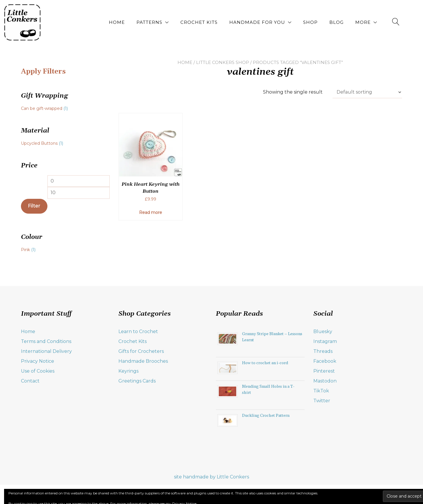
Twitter (322, 401)
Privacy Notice (38, 361)
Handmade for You (257, 22)
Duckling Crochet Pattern (266, 416)
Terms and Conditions (46, 341)
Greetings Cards (137, 381)
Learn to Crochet (138, 331)
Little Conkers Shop (223, 62)
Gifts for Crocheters (141, 351)
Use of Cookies (38, 371)
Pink (25, 250)
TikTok (321, 391)
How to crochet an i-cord (265, 363)
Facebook (325, 361)
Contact (30, 381)
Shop (310, 22)
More (363, 22)
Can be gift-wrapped (42, 108)
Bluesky (323, 331)
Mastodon (325, 381)
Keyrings (128, 371)
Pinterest (324, 371)
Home (117, 22)
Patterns (149, 22)
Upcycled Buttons (39, 143)
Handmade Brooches (143, 361)
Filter (34, 206)
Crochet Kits (199, 22)
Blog (336, 22)
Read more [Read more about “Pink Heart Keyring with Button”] (151, 212)
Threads (323, 351)
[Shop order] (367, 92)
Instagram (325, 341)
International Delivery (46, 351)
